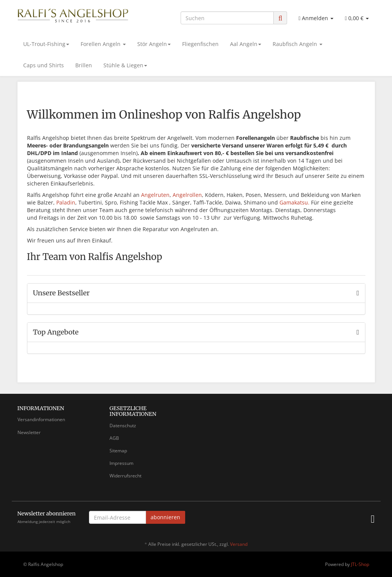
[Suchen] (227, 18)
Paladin (66, 202)
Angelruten (155, 195)
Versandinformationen (41, 419)
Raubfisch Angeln (298, 44)
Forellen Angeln (103, 44)
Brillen (84, 65)
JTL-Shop (360, 564)
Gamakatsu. (294, 202)
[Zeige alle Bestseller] (358, 293)
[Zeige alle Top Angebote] (358, 332)
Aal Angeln (246, 44)
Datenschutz (123, 426)
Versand (239, 544)
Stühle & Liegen (125, 65)
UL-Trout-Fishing (46, 44)
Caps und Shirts (44, 65)
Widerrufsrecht (125, 476)
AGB (114, 438)
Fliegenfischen (200, 44)
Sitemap (118, 451)
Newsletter (29, 432)
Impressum (121, 463)
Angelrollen (187, 195)
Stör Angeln (154, 44)
